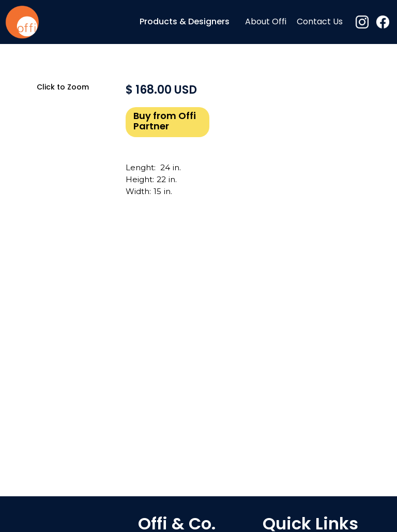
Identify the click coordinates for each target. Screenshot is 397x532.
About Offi (266, 22)
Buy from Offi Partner (165, 122)
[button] (185, 22)
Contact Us (320, 22)
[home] (22, 22)
